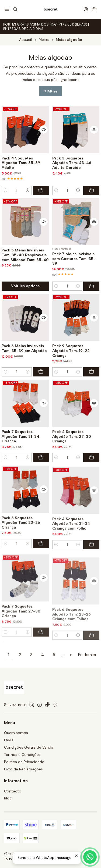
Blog (8, 798)
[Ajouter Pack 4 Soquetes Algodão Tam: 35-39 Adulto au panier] (41, 190)
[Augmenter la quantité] (28, 190)
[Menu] (7, 9)
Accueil (25, 40)
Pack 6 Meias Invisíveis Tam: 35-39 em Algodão (24, 375)
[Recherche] (15, 9)
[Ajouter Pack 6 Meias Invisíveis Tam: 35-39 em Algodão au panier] (41, 398)
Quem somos (16, 733)
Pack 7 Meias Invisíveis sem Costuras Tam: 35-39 (74, 280)
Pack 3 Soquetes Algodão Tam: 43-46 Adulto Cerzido (72, 163)
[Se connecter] (86, 9)
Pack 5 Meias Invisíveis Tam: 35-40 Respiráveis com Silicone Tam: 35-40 (25, 269)
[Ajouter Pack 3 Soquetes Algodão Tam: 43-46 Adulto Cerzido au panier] (91, 190)
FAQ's (9, 740)
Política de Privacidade (24, 762)
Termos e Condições (22, 755)
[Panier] (94, 10)
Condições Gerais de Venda (29, 747)
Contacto (13, 791)
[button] (50, 91)
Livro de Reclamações (23, 769)
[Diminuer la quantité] (6, 190)
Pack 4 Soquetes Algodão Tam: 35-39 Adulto (21, 163)
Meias (44, 40)
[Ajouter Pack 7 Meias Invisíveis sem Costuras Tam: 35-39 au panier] (91, 307)
